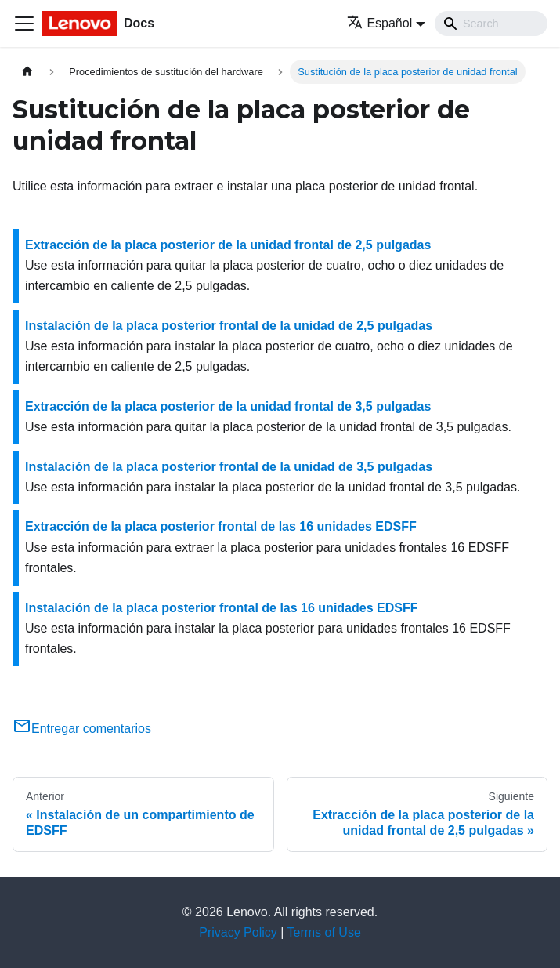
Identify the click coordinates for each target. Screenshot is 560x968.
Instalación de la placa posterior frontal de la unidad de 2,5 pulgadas (229, 326)
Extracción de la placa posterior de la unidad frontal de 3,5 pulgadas (228, 406)
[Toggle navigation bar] (24, 24)
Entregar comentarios (82, 729)
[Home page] (27, 72)
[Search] (491, 24)
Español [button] (379, 23)
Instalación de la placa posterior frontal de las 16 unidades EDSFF (221, 608)
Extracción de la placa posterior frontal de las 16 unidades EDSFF (221, 526)
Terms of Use (324, 932)
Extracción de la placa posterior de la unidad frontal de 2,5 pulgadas (228, 245)
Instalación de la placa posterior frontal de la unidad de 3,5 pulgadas (229, 467)
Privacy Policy (238, 932)
